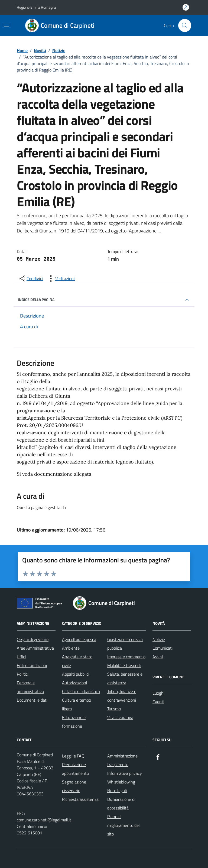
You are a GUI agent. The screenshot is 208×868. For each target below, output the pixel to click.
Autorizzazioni (74, 683)
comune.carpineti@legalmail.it (44, 820)
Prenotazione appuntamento (75, 769)
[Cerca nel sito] (185, 25)
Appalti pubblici (76, 674)
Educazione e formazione (74, 722)
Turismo (114, 709)
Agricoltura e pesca (79, 639)
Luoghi (158, 693)
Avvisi (158, 657)
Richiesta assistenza (80, 799)
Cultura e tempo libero (77, 704)
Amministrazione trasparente (122, 760)
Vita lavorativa (120, 717)
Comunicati (162, 648)
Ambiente (71, 648)
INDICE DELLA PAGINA (104, 300)
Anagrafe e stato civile (77, 661)
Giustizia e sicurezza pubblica (125, 644)
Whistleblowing (121, 782)
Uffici (21, 657)
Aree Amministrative (35, 648)
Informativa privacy (125, 773)
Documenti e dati (32, 700)
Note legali (117, 791)
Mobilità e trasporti (124, 665)
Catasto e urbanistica (81, 691)
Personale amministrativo (30, 687)
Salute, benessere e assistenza (125, 678)
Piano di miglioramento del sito (123, 825)
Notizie (159, 639)
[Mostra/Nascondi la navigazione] (6, 25)
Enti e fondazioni (32, 665)
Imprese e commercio (126, 657)
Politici (23, 674)
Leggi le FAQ (73, 756)
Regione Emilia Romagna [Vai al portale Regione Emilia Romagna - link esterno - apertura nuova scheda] (36, 7)
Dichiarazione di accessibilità (121, 804)
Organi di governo (33, 639)
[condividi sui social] (31, 278)
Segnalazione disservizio (74, 786)
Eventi (158, 702)
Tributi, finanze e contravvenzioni (122, 696)
